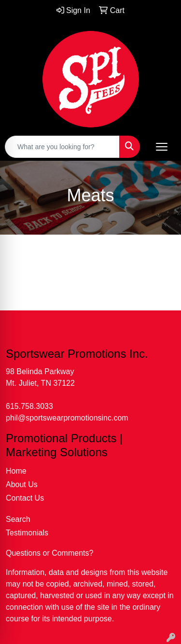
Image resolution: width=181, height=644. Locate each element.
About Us (22, 484)
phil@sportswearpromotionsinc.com (67, 418)
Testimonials (27, 533)
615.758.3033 (29, 406)
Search (18, 519)
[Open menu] (162, 147)
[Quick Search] (62, 147)
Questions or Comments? (49, 553)
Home (16, 471)
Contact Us (25, 498)
